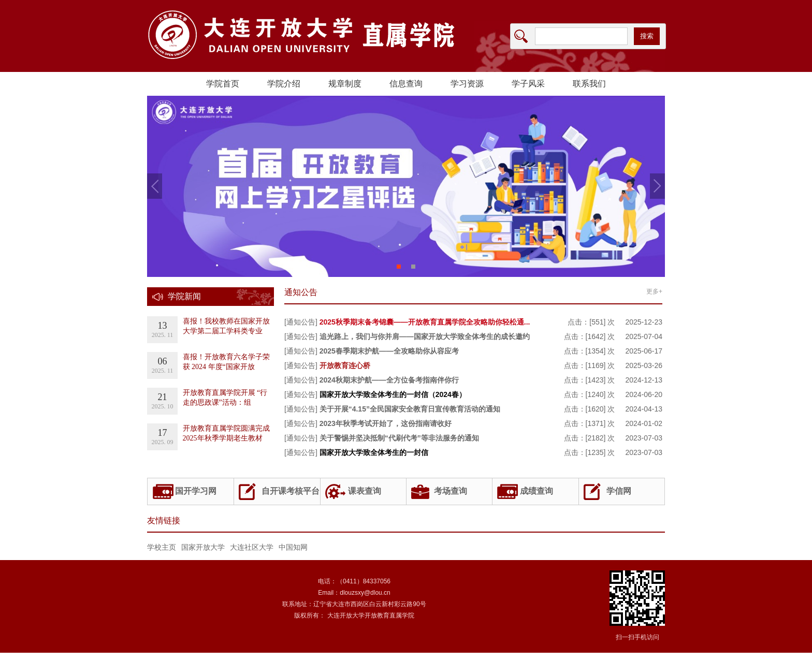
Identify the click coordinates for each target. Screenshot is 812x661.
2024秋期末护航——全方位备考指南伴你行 (389, 380)
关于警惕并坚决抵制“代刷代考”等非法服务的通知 (399, 438)
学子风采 (528, 84)
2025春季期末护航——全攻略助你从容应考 (389, 351)
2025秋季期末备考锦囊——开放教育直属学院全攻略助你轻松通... (425, 322)
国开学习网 (196, 491)
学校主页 (162, 547)
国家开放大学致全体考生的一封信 (374, 452)
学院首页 (223, 84)
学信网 (619, 491)
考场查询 (451, 491)
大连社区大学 (252, 547)
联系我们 (589, 84)
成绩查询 (536, 491)
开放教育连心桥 (345, 365)
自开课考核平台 (291, 491)
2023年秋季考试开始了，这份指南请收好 (386, 423)
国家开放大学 (203, 547)
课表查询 (365, 491)
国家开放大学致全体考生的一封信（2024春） (393, 394)
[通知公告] (301, 322)
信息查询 (406, 84)
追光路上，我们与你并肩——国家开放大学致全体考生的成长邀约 (425, 336)
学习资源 (467, 84)
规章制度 (345, 84)
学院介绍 (284, 84)
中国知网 (293, 547)
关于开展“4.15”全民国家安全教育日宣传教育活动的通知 (410, 409)
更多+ (654, 291)
